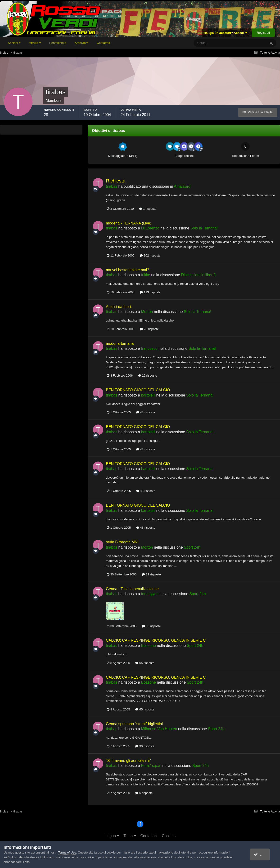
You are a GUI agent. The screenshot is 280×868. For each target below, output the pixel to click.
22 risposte (148, 376)
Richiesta (116, 181)
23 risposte (149, 329)
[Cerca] (210, 43)
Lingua (112, 836)
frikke (146, 275)
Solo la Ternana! (204, 228)
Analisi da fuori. (119, 307)
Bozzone (149, 646)
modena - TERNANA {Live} (129, 223)
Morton (147, 312)
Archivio (81, 43)
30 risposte (145, 746)
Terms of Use (67, 852)
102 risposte (150, 255)
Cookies (169, 836)
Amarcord (182, 186)
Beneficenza (58, 43)
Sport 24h (192, 547)
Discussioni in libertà (199, 275)
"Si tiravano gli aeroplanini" (128, 761)
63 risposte (151, 626)
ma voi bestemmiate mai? (127, 270)
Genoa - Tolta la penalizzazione (132, 589)
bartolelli (148, 395)
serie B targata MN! (122, 542)
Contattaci (104, 43)
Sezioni (14, 43)
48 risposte (146, 412)
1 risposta (148, 209)
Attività (35, 43)
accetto (262, 854)
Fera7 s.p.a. (151, 766)
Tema (130, 836)
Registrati (263, 33)
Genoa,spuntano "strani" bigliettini (134, 724)
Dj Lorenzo (150, 228)
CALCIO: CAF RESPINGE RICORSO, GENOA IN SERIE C (156, 640)
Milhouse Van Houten (159, 729)
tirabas (112, 186)
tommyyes (150, 594)
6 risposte (144, 793)
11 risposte (151, 574)
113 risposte (150, 292)
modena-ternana (120, 343)
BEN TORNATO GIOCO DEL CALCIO (138, 390)
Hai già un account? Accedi (226, 33)
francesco (149, 348)
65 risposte (145, 663)
